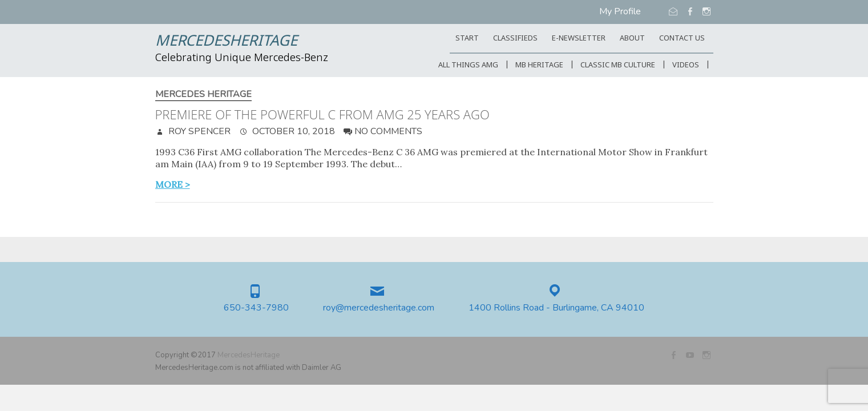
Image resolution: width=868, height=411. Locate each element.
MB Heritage (539, 65)
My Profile (620, 11)
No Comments (388, 131)
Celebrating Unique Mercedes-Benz (242, 58)
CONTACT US (682, 39)
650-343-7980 (256, 308)
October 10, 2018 (292, 131)
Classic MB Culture (618, 65)
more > (173, 184)
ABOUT (632, 39)
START (467, 39)
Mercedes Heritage (203, 94)
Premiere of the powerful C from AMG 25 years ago (322, 114)
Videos (686, 65)
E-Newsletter (579, 39)
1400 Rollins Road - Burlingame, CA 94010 (556, 308)
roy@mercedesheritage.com (379, 308)
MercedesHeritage (226, 42)
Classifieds (515, 39)
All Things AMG (468, 65)
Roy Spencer (198, 131)
